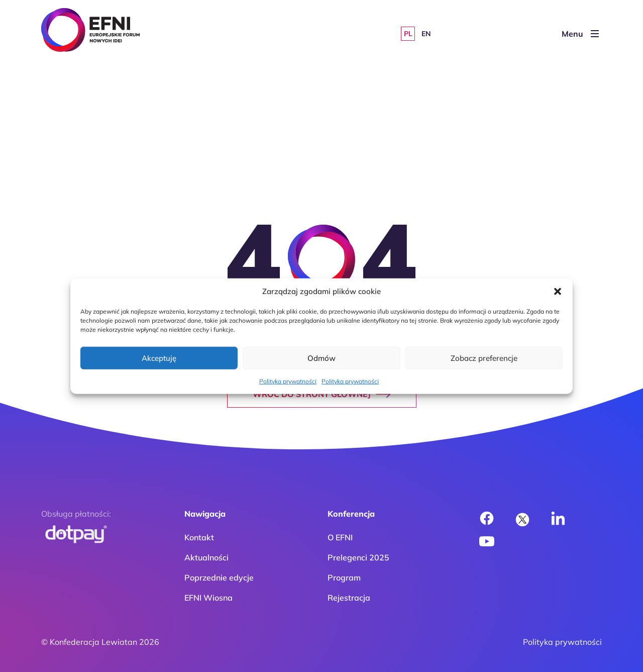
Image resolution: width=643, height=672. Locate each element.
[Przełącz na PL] (408, 34)
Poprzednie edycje (219, 578)
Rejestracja (349, 598)
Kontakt (199, 537)
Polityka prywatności (288, 381)
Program (344, 578)
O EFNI (340, 537)
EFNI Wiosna (208, 598)
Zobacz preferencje (484, 358)
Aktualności (206, 557)
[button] (558, 292)
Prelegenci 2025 (358, 557)
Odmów (321, 358)
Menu (580, 34)
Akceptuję (159, 358)
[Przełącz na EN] (426, 34)
